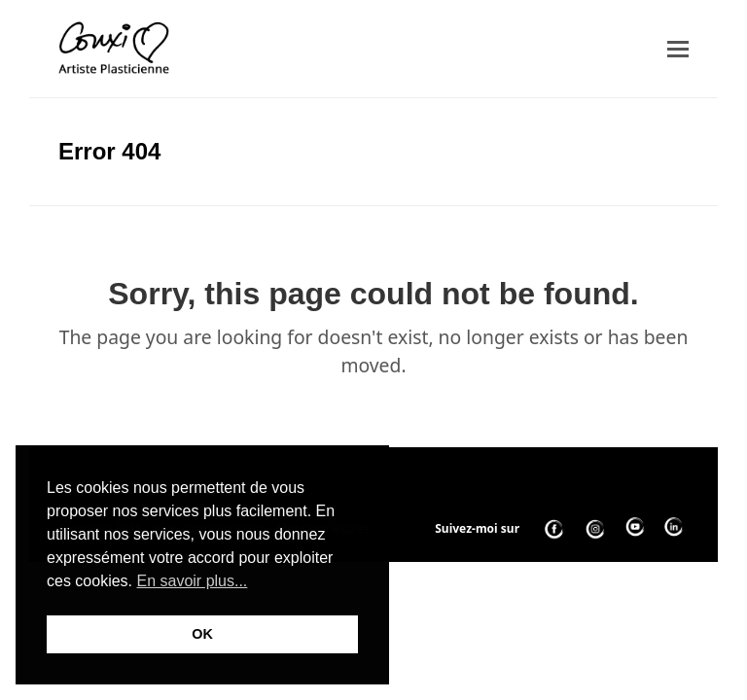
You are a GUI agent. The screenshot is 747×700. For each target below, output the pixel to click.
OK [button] (202, 634)
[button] (678, 49)
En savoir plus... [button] (192, 581)
